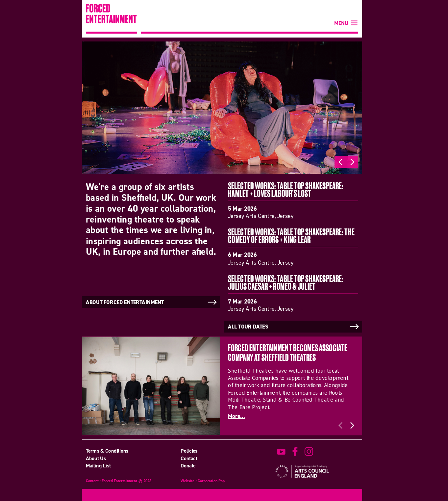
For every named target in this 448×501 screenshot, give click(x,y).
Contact (189, 458)
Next (352, 162)
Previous (340, 162)
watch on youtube (281, 452)
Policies (189, 451)
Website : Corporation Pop (203, 481)
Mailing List (98, 466)
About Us (96, 458)
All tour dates (294, 327)
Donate (188, 466)
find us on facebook (295, 452)
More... (236, 416)
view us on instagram (309, 452)
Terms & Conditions (107, 451)
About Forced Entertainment (152, 302)
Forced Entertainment (112, 19)
